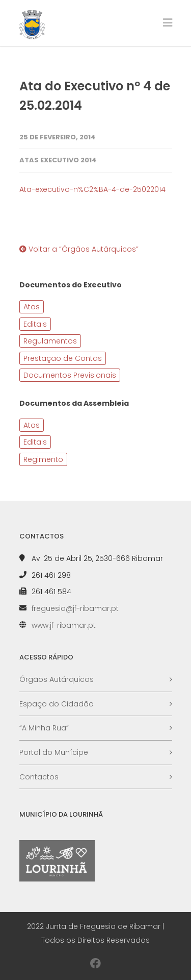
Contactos (39, 777)
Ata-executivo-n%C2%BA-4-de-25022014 (92, 189)
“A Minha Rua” (44, 728)
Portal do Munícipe (54, 752)
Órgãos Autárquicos (57, 679)
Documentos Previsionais (70, 375)
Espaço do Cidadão (57, 704)
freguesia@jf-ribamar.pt (75, 608)
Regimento (43, 459)
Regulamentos (50, 341)
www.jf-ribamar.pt (64, 625)
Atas (32, 307)
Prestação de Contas (63, 358)
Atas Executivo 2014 (58, 160)
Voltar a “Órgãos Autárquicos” (79, 249)
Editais (35, 324)
